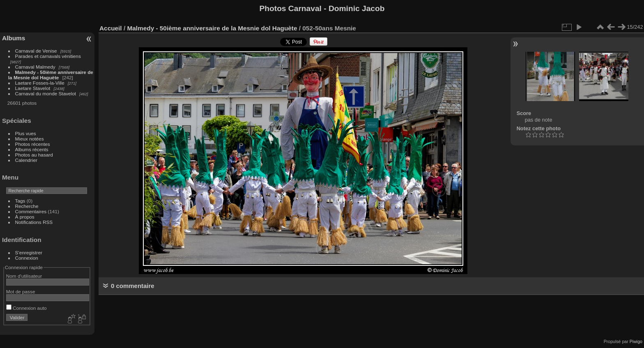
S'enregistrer (29, 252)
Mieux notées (30, 139)
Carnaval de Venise (36, 51)
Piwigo (636, 341)
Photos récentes (33, 144)
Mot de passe (21, 292)
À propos (25, 217)
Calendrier (26, 160)
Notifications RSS (34, 222)
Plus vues (26, 133)
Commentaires (31, 211)
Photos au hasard (34, 155)
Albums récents (32, 149)
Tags (20, 201)
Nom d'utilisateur (24, 276)
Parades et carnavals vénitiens (48, 56)
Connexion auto (26, 308)
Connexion (27, 258)
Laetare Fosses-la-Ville (40, 83)
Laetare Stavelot (33, 88)
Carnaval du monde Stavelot (46, 93)
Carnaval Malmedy (35, 67)
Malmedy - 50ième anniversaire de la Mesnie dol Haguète (51, 75)
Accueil (111, 28)
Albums (14, 38)
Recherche (27, 206)
